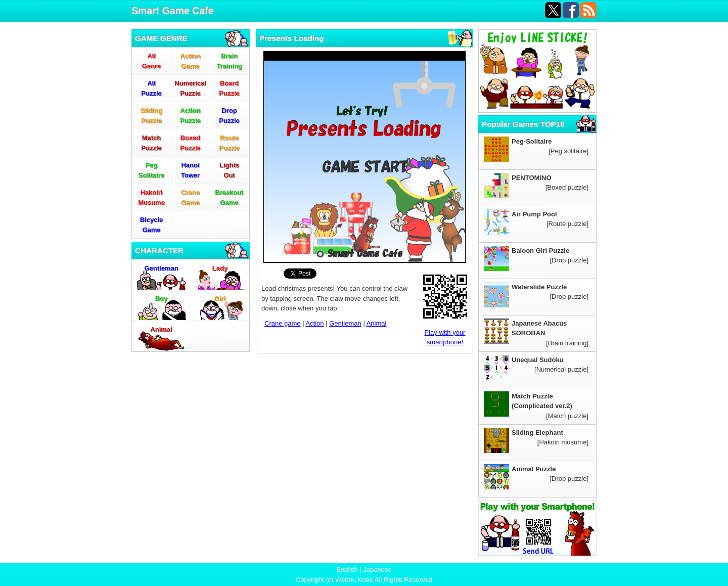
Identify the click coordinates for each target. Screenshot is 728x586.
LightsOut (229, 170)
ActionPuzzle (190, 116)
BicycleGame (152, 225)
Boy (162, 299)
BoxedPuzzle (190, 143)
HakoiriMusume (151, 197)
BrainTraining (229, 61)
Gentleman (161, 268)
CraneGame (190, 197)
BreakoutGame (229, 197)
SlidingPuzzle (151, 116)
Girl (220, 299)
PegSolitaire (151, 170)
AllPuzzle (151, 88)
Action (314, 323)
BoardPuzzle (229, 88)
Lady (220, 268)
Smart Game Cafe (173, 11)
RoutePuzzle (229, 143)
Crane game (283, 323)
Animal (161, 329)
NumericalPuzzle (190, 88)
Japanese (377, 570)
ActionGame (190, 61)
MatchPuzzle (151, 143)
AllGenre (152, 61)
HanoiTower (190, 170)
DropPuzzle (229, 116)
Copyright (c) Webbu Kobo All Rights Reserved (364, 580)
